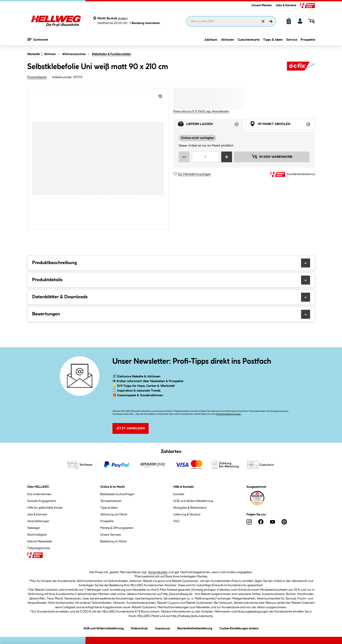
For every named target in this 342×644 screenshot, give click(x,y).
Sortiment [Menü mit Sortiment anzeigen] (38, 39)
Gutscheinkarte (249, 40)
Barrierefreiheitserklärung (195, 628)
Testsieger (34, 528)
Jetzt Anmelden (131, 428)
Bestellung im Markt (113, 541)
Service (292, 40)
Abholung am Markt (114, 515)
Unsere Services (111, 535)
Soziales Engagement (42, 501)
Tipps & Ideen (273, 40)
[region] (98, 159)
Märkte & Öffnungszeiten (117, 528)
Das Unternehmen (39, 494)
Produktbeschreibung (171, 263)
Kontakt (179, 494)
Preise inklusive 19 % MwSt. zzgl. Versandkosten (201, 111)
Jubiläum (211, 40)
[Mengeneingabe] (206, 157)
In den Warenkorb (272, 156)
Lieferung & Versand (187, 515)
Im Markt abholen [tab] (282, 125)
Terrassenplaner (111, 501)
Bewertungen (171, 314)
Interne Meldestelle (40, 541)
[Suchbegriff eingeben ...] (231, 21)
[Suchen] (271, 21)
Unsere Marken (262, 5)
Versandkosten (158, 572)
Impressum (163, 628)
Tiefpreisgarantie (39, 548)
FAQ (176, 521)
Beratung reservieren (144, 23)
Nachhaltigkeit (37, 535)
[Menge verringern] (184, 157)
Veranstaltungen (38, 521)
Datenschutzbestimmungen (228, 414)
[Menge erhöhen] (227, 157)
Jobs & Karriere (286, 5)
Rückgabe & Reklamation (190, 508)
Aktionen (228, 40)
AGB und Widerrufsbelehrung (193, 501)
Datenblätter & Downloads (171, 297)
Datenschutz (139, 628)
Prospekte (308, 40)
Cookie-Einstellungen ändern (239, 628)
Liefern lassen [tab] (211, 125)
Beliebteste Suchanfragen (117, 494)
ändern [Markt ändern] (123, 18)
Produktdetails (37, 77)
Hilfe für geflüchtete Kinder (45, 508)
